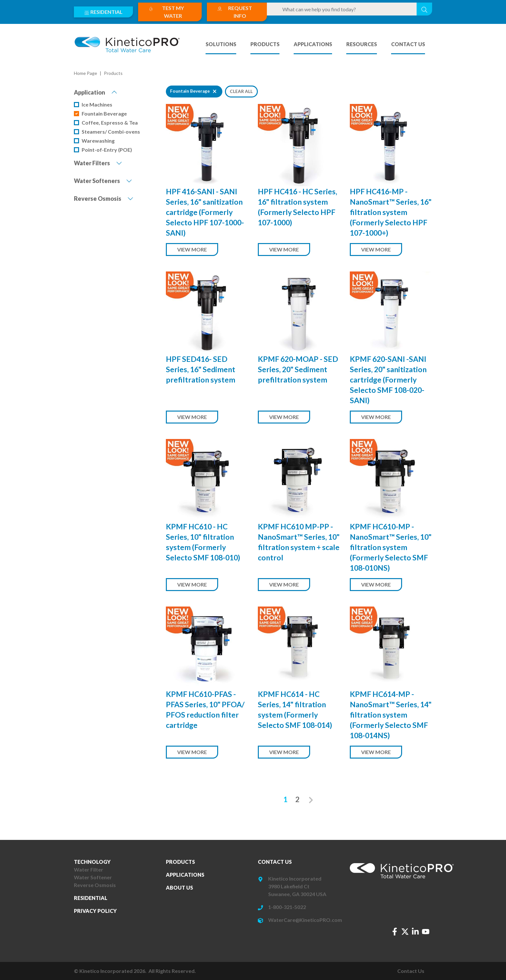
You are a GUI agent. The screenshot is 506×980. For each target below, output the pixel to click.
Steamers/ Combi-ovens (111, 132)
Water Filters (98, 163)
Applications (313, 44)
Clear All (241, 91)
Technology (92, 862)
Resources (362, 44)
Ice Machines (97, 104)
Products (265, 44)
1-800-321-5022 (287, 907)
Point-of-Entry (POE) (107, 150)
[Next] (311, 799)
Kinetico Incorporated (295, 878)
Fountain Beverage (104, 113)
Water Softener (93, 877)
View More (192, 249)
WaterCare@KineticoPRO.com (305, 920)
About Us (179, 888)
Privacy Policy (95, 911)
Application (96, 92)
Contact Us (408, 44)
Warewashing (98, 141)
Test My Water (166, 11)
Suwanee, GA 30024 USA (297, 894)
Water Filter (89, 869)
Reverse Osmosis (104, 198)
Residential (103, 11)
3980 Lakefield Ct (289, 886)
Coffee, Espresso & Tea (110, 122)
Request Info (235, 11)
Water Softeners (103, 180)
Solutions (221, 44)
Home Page (86, 73)
